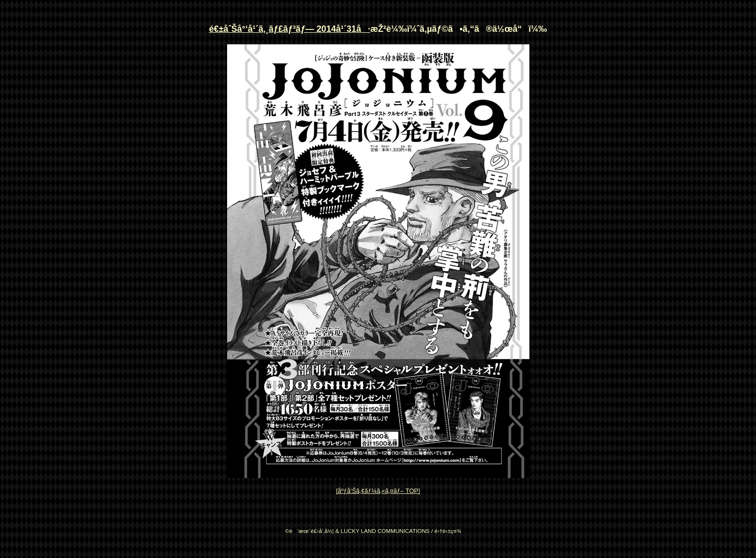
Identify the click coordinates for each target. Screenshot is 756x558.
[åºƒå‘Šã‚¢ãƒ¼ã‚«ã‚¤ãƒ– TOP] (378, 491)
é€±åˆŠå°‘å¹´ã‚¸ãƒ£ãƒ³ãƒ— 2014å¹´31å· (290, 29)
